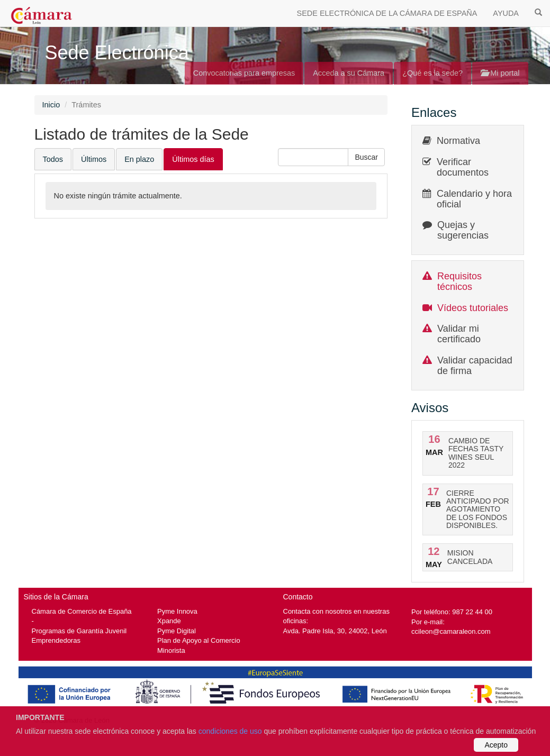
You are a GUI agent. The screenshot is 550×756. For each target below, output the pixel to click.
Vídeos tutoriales (473, 308)
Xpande (169, 621)
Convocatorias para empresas (244, 73)
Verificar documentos (463, 167)
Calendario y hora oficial (474, 199)
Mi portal (500, 73)
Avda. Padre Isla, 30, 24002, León (335, 631)
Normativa (458, 141)
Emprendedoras (56, 640)
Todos (53, 159)
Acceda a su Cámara (349, 73)
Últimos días (193, 159)
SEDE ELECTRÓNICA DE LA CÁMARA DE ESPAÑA (387, 13)
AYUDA (506, 13)
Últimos (94, 159)
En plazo (139, 159)
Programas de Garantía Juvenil (79, 631)
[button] (366, 157)
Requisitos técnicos (459, 281)
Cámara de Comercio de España (82, 611)
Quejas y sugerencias (463, 230)
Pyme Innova (177, 611)
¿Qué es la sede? (432, 73)
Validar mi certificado (459, 334)
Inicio (51, 105)
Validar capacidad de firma (475, 366)
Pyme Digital (177, 631)
